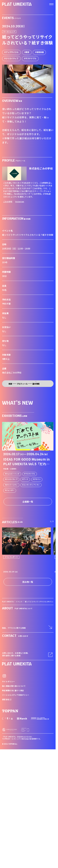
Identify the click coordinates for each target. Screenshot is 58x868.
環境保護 (40, 52)
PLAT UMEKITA (8, 602)
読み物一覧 (28, 582)
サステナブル (31, 58)
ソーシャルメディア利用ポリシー (16, 695)
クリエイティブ (12, 58)
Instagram (20, 202)
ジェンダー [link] (10, 490)
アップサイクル (12, 52)
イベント (19, 602)
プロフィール (22, 384)
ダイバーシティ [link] (12, 485)
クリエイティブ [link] (12, 479)
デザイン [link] (37, 479)
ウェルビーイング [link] (13, 474)
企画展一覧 (28, 502)
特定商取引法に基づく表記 (13, 690)
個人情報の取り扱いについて (14, 686)
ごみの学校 (8, 202)
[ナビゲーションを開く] (51, 4)
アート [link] (26, 479)
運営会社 (7, 699)
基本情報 (36, 384)
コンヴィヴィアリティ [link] (32, 485)
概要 (10, 384)
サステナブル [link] (30, 474)
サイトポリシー (8, 681)
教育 (27, 52)
